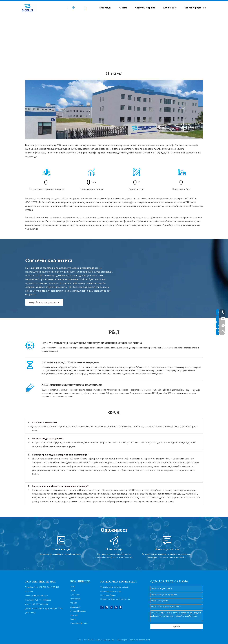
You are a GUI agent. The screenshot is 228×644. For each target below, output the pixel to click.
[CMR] (30, 345)
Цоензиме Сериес (108, 595)
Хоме (73, 587)
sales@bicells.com (40, 596)
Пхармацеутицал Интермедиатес (115, 599)
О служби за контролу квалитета (44, 302)
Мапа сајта (122, 640)
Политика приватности (140, 640)
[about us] (114, 110)
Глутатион (75, 595)
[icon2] (92, 172)
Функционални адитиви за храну (115, 587)
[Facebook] (102, 607)
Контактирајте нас (195, 8)
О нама (123, 8)
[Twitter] (111, 607)
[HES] (30, 387)
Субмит (177, 626)
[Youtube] (116, 607)
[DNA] (30, 365)
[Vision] (114, 540)
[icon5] (182, 172)
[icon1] (47, 172)
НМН (73, 591)
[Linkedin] (107, 607)
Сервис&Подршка (145, 8)
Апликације (170, 8)
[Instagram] (121, 607)
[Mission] (61, 540)
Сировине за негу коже (111, 591)
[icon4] (137, 172)
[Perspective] (167, 540)
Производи (105, 8)
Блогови (74, 615)
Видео (73, 619)
